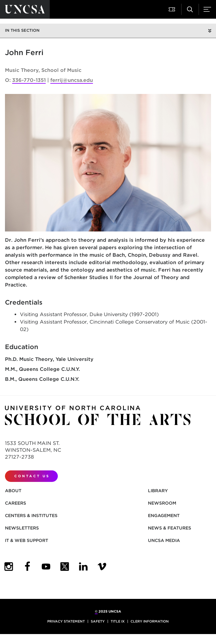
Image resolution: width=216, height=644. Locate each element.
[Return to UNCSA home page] (25, 9)
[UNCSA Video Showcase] (102, 567)
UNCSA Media (164, 540)
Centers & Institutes (31, 516)
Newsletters (22, 528)
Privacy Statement (66, 621)
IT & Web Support (27, 540)
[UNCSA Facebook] (27, 567)
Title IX (118, 621)
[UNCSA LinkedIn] (83, 567)
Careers (16, 503)
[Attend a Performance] (172, 9)
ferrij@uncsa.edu (72, 80)
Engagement (164, 516)
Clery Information (150, 621)
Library (158, 491)
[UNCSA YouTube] (46, 567)
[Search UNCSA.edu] (190, 9)
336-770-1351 (29, 80)
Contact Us (32, 476)
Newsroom (162, 503)
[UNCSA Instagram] (9, 567)
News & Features (170, 528)
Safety (98, 621)
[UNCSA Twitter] (65, 567)
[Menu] (207, 9)
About (13, 491)
